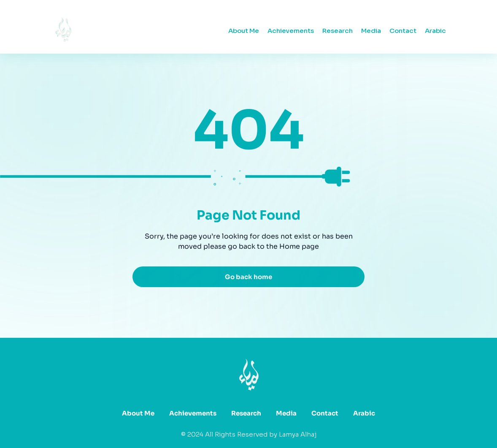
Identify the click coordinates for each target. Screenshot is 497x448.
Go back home (248, 277)
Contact (403, 31)
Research (338, 31)
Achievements (291, 31)
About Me (244, 31)
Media (371, 31)
